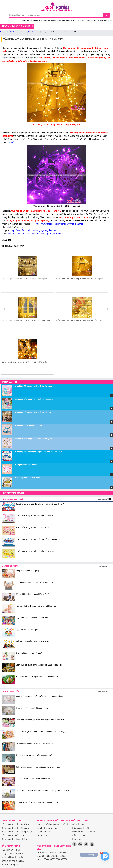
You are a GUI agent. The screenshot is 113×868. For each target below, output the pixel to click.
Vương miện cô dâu (11, 850)
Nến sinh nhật (78, 835)
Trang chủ (4, 32)
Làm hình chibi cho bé (47, 828)
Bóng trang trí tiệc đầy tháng (14, 839)
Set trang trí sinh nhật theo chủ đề (52, 824)
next (107, 309)
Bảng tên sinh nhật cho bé (26, 465)
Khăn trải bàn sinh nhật (12, 857)
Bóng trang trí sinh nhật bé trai (15, 824)
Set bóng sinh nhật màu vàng (28, 478)
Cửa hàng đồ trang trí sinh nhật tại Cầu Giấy (34, 412)
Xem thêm (102, 499)
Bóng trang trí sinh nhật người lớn (17, 832)
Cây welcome (43, 835)
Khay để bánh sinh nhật (12, 854)
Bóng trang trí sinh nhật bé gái (15, 828)
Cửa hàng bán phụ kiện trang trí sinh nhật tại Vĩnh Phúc (39, 452)
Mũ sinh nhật (78, 824)
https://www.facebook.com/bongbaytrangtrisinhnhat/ (60, 224)
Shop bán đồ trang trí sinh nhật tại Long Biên (34, 399)
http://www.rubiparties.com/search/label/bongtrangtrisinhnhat (35, 234)
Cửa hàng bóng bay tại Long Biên (29, 425)
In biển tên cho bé (45, 832)
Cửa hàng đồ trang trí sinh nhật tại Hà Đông (34, 386)
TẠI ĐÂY (11, 142)
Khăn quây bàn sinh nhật (13, 861)
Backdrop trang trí (10, 865)
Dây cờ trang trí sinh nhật (84, 832)
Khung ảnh (77, 839)
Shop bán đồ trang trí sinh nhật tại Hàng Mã (34, 439)
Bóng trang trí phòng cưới (13, 835)
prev (5, 309)
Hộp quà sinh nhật (80, 828)
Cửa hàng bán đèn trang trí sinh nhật (23, 32)
